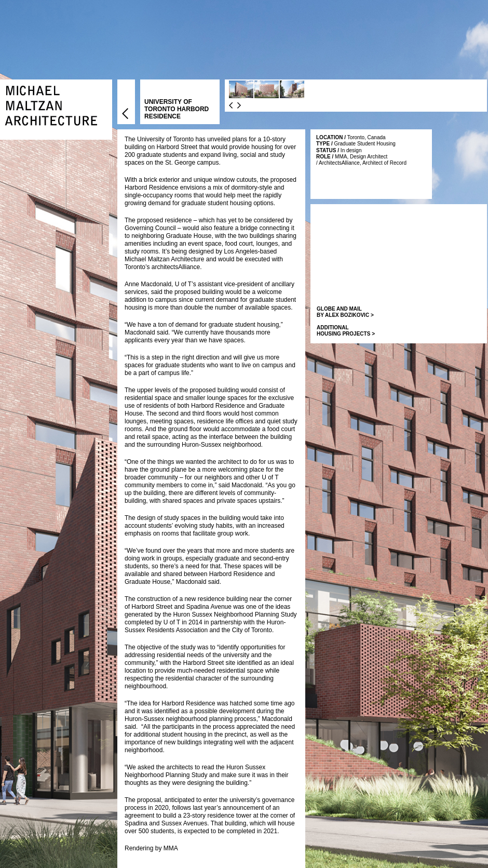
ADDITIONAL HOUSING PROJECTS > (346, 331)
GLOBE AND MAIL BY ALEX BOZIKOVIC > (345, 312)
